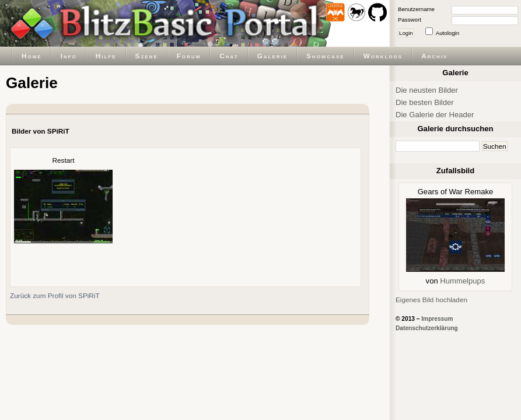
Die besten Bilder (425, 102)
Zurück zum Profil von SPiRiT (55, 295)
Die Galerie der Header (435, 115)
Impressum (437, 319)
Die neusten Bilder (427, 90)
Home (32, 56)
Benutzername (416, 9)
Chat (229, 56)
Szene (147, 56)
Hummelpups (462, 281)
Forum (189, 56)
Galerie (272, 56)
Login (406, 33)
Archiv (434, 56)
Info (69, 56)
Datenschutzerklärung (427, 328)
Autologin (447, 33)
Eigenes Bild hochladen (431, 300)
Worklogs (383, 56)
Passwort (410, 20)
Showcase (326, 56)
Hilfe (106, 56)
